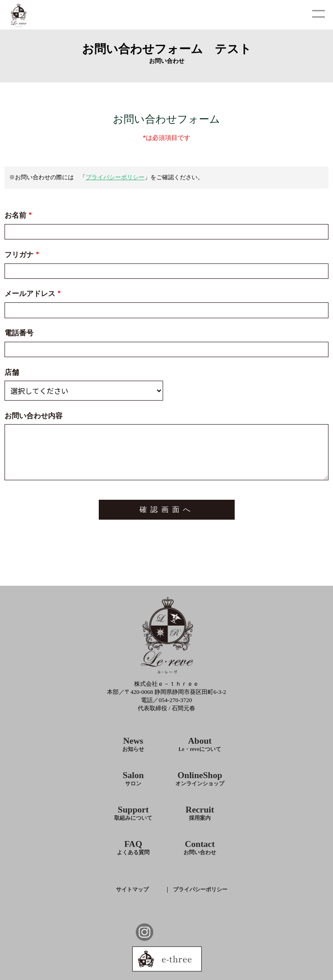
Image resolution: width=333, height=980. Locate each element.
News (133, 744)
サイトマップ (132, 889)
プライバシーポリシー (115, 177)
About (200, 744)
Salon (133, 779)
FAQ (133, 848)
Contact (200, 848)
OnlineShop (200, 779)
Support (133, 813)
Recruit (200, 813)
